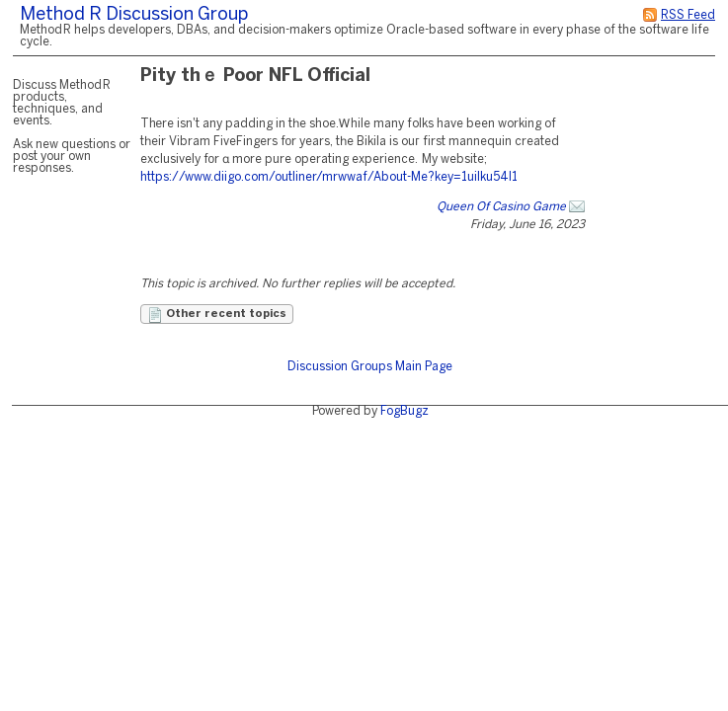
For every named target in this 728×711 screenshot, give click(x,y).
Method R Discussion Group (134, 15)
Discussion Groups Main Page (370, 367)
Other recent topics (217, 315)
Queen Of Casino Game (501, 207)
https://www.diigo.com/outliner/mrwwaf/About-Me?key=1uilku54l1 (329, 177)
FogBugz (404, 411)
